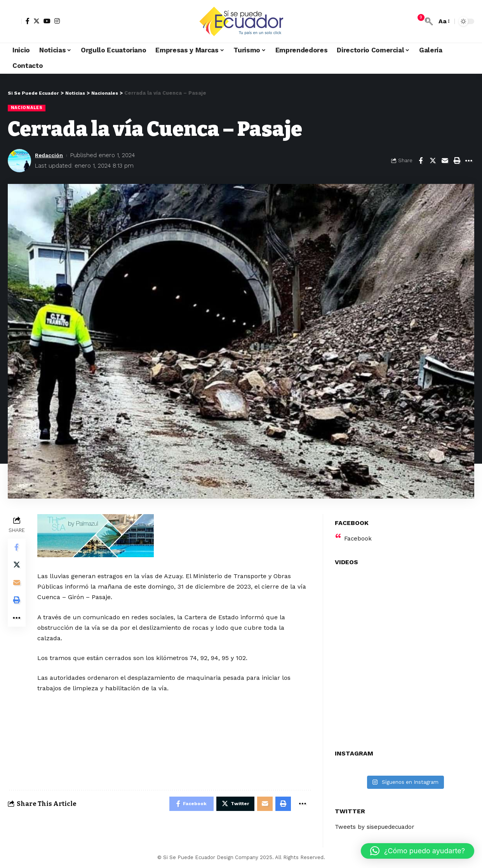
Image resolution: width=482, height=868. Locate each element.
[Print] (457, 161)
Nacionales (28, 108)
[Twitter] (37, 21)
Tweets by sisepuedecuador (377, 822)
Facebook (358, 534)
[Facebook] (28, 21)
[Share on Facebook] (421, 161)
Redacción (50, 156)
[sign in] (15, 21)
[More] (469, 161)
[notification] (417, 21)
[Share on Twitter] (433, 161)
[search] (429, 21)
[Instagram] (57, 21)
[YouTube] (47, 21)
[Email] (445, 161)
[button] (418, 851)
